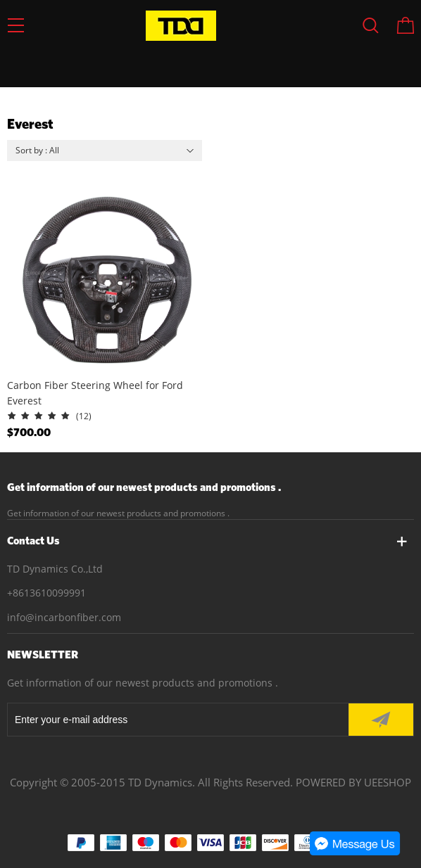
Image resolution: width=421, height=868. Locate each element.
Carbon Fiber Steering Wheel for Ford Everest (95, 393)
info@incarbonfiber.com (64, 617)
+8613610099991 (46, 593)
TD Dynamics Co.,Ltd (55, 569)
